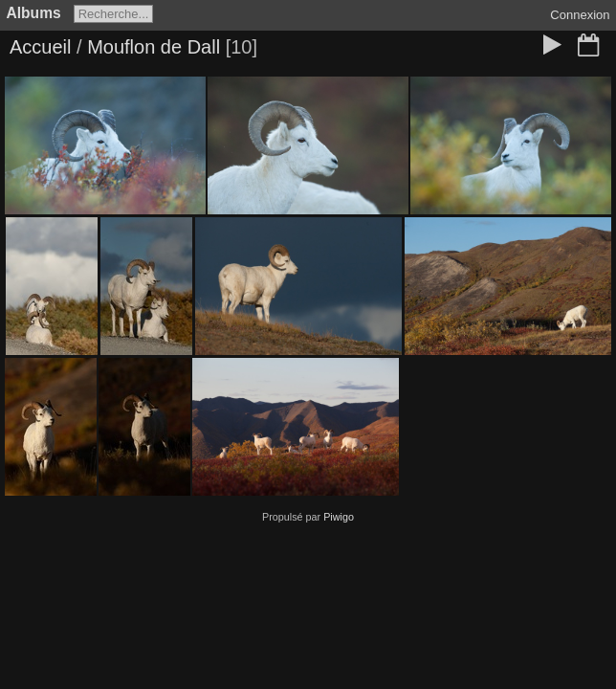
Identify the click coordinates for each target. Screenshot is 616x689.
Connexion (580, 15)
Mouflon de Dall (154, 47)
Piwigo (339, 517)
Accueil (40, 47)
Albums (34, 13)
